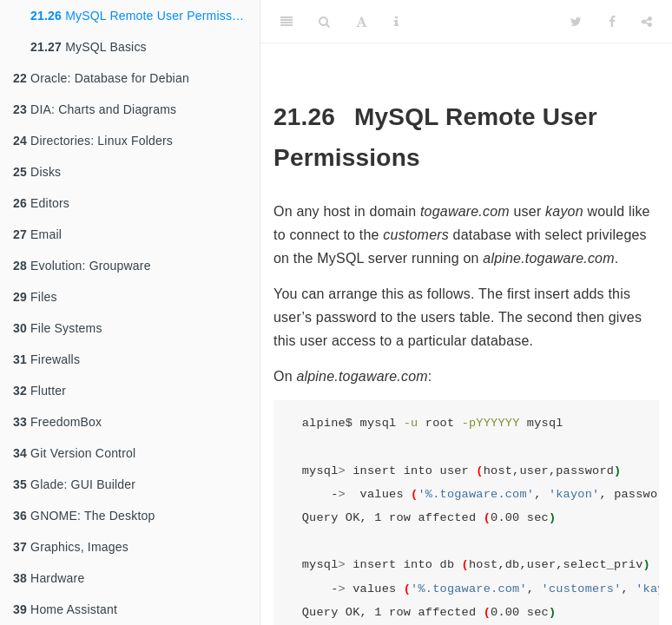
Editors (41, 203)
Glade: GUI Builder (74, 484)
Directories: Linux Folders (93, 141)
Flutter (40, 391)
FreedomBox (57, 422)
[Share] (647, 22)
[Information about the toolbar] (396, 22)
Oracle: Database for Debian (101, 78)
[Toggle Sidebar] (287, 22)
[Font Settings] (362, 22)
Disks (37, 172)
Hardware (49, 578)
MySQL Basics (89, 47)
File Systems (58, 328)
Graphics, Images (71, 547)
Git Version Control (74, 453)
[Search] (324, 22)
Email (37, 234)
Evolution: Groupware (82, 266)
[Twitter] (576, 22)
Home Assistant (65, 609)
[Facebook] (612, 22)
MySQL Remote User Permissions (143, 16)
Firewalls (46, 359)
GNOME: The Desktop (84, 516)
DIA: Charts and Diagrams (95, 109)
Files (35, 297)
